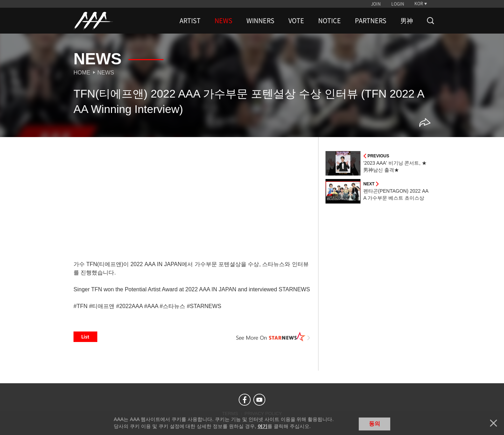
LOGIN (398, 4)
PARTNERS (371, 21)
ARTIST (190, 21)
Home (82, 73)
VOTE (296, 21)
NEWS (223, 21)
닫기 (493, 423)
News (106, 73)
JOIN (376, 4)
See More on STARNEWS (273, 337)
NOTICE (330, 21)
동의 (374, 424)
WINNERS (260, 21)
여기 (262, 426)
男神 (407, 21)
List (85, 337)
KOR (419, 3)
